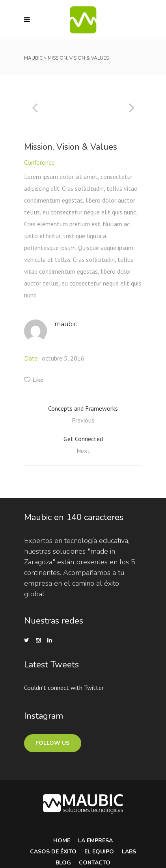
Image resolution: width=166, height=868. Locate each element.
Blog (63, 863)
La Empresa (95, 841)
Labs (129, 852)
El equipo (99, 852)
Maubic (33, 58)
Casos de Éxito (53, 852)
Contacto (95, 863)
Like (38, 380)
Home (62, 841)
